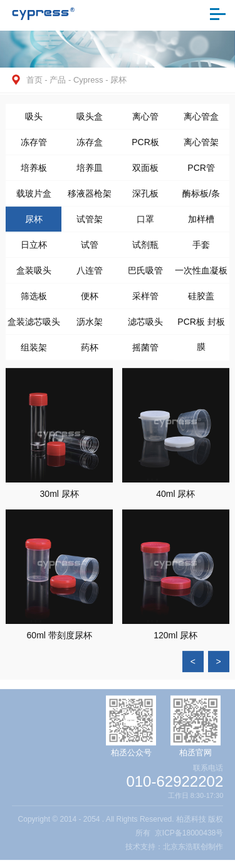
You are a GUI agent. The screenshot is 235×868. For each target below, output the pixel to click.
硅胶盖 (201, 300)
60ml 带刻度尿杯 (60, 640)
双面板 (145, 171)
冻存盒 (90, 146)
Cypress (88, 80)
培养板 (34, 171)
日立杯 (34, 248)
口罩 (145, 223)
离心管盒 (201, 120)
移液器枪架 (90, 197)
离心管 (145, 120)
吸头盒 (90, 120)
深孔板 (145, 197)
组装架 (34, 351)
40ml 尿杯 (175, 498)
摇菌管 (145, 351)
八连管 (90, 274)
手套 (201, 248)
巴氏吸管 (145, 274)
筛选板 (34, 300)
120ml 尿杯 (175, 640)
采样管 (145, 300)
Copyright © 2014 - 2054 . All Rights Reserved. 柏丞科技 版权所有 (121, 833)
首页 (34, 80)
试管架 (90, 223)
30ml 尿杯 (60, 498)
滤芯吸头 (145, 325)
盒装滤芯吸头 (34, 325)
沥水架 (90, 325)
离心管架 (201, 146)
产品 (58, 80)
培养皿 (90, 171)
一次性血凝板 (201, 274)
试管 (90, 248)
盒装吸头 (34, 274)
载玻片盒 (34, 197)
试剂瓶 (145, 248)
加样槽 (201, 223)
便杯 (90, 300)
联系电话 (208, 774)
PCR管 (201, 171)
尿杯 (118, 80)
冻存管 (34, 146)
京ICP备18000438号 (189, 840)
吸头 (34, 120)
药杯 (90, 351)
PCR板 (145, 146)
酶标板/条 (201, 197)
